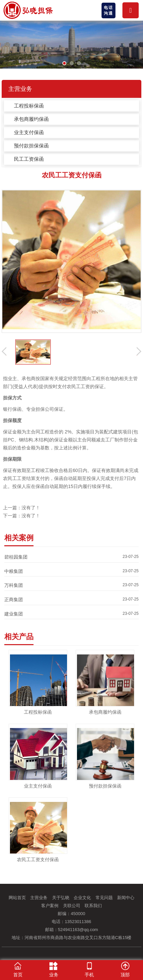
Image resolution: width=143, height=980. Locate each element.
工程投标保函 (29, 106)
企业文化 (82, 898)
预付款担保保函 (31, 146)
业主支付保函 (29, 132)
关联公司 (72, 906)
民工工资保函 (29, 159)
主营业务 (39, 898)
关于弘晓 (61, 898)
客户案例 (50, 906)
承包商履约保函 (31, 119)
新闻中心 (126, 898)
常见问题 (104, 898)
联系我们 (93, 906)
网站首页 (17, 898)
